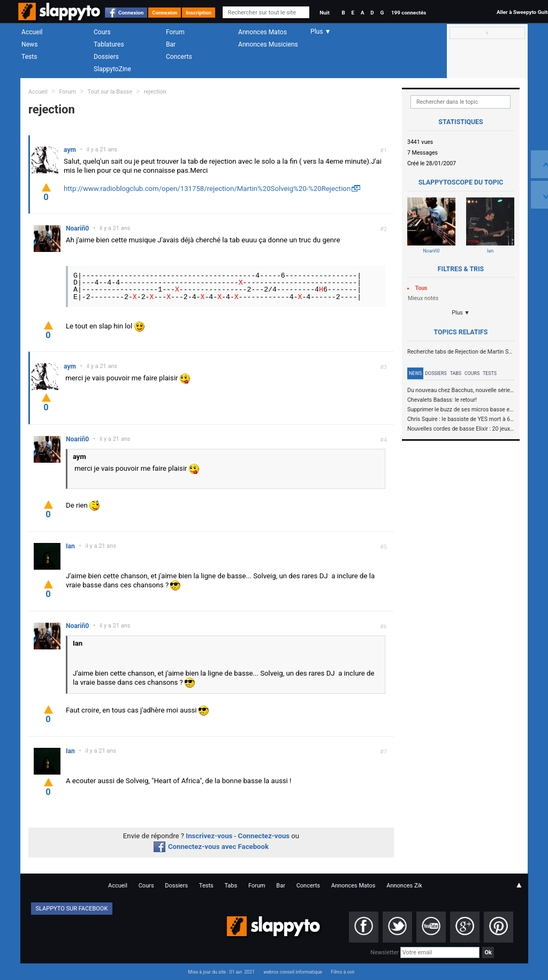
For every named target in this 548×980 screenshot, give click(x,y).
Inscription (199, 13)
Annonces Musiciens (268, 44)
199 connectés (409, 13)
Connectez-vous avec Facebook (211, 847)
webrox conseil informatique (293, 972)
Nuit (324, 13)
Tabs (456, 373)
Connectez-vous (264, 836)
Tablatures (109, 44)
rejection (155, 92)
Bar (171, 44)
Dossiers (106, 57)
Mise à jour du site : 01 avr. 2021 (221, 972)
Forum (175, 32)
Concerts (179, 57)
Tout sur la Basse (110, 92)
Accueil (32, 32)
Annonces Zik (404, 886)
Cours (102, 32)
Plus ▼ (461, 313)
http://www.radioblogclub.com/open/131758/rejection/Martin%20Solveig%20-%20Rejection (207, 189)
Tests (29, 57)
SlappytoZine (112, 69)
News (29, 44)
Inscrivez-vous (209, 836)
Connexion (131, 13)
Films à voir (342, 972)
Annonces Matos (262, 32)
